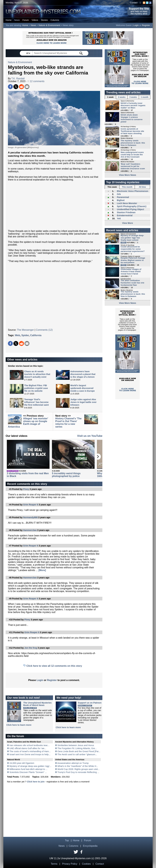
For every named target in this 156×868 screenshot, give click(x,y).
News (17, 20)
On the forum (16, 736)
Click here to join (36, 782)
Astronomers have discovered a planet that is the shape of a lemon (83, 374)
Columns (55, 20)
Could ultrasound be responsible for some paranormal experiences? (133, 249)
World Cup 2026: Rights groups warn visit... (78, 769)
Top (67, 840)
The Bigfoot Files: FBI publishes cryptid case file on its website (36, 388)
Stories (44, 20)
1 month (145, 97)
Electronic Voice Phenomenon (133, 191)
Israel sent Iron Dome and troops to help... (30, 754)
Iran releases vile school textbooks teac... (29, 745)
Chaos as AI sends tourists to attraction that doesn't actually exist (37, 374)
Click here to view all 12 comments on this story (54, 666)
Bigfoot (121, 200)
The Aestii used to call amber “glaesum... (77, 754)
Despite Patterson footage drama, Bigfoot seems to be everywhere (133, 260)
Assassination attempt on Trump (73, 763)
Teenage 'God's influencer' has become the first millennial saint (36, 402)
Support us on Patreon (90, 703)
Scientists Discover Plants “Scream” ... (28, 772)
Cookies (86, 864)
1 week (110, 97)
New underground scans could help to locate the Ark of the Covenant (132, 155)
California (36, 335)
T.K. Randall (18, 79)
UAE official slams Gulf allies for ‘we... (28, 748)
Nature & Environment (49, 25)
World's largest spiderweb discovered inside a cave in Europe (83, 388)
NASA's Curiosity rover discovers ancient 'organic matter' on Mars (133, 105)
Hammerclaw (30, 530)
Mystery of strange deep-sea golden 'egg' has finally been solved (132, 238)
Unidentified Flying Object (130, 209)
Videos (35, 20)
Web (17, 335)
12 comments (36, 81)
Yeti (119, 218)
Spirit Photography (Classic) (132, 206)
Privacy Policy (70, 864)
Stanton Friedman (126, 212)
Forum (26, 20)
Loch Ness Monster (127, 203)
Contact (134, 3)
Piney (26, 489)
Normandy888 (30, 517)
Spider (25, 335)
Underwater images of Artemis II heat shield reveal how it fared (131, 271)
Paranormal (123, 197)
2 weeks (122, 97)
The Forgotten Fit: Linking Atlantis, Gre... (77, 748)
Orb (119, 194)
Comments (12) (44, 330)
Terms (54, 864)
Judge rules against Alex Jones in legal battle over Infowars (83, 402)
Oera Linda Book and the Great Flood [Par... (79, 751)
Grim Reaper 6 (31, 505)
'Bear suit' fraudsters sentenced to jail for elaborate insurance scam (133, 166)
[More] (42, 570)
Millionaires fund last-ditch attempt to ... (28, 769)
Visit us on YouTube (90, 436)
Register (146, 25)
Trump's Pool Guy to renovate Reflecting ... (78, 772)
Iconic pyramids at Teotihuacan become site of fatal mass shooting (132, 131)
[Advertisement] (54, 205)
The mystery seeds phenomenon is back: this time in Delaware (133, 143)
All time (142, 187)
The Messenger (25, 330)
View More (128, 223)
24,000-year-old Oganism (22, 763)
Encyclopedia (90, 846)
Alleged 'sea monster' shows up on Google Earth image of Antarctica (28, 423)
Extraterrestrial (125, 215)
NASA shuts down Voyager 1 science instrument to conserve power (132, 118)
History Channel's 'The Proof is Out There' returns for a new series (68, 423)
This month (127, 187)
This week (112, 187)
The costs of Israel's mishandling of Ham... (30, 751)
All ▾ (28, 53)
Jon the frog (31, 648)
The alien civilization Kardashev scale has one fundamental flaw (132, 283)
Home (9, 20)
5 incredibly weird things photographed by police (66, 475)
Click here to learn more (19, 725)
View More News (128, 175)
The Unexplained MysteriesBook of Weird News (37, 704)
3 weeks (133, 97)
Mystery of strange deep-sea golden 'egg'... (30, 766)
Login (136, 25)
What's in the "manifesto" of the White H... (78, 766)
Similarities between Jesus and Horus (76, 745)
